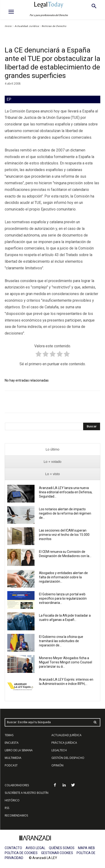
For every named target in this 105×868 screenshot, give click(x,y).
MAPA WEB (86, 848)
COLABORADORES (17, 785)
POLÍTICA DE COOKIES (21, 853)
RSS (7, 808)
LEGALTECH (59, 750)
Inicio (8, 26)
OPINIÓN (57, 765)
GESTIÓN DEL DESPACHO (68, 758)
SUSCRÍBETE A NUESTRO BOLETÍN (27, 793)
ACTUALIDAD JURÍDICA (66, 735)
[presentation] (52, 449)
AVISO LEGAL (35, 848)
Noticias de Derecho (54, 26)
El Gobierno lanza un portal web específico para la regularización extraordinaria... (63, 598)
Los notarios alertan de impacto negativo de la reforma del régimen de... (65, 513)
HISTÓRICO (12, 800)
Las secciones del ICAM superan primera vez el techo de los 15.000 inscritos (64, 535)
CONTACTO (13, 848)
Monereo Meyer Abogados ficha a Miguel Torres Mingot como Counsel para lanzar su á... (66, 662)
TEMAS (9, 735)
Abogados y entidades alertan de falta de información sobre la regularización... (63, 577)
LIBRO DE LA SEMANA (19, 750)
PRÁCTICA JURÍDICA (64, 743)
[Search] (92, 426)
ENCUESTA (12, 743)
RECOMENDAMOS (16, 815)
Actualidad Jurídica (27, 26)
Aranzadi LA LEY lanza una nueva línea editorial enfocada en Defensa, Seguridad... (66, 492)
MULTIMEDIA (13, 758)
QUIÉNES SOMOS (62, 848)
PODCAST (11, 765)
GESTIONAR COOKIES (57, 853)
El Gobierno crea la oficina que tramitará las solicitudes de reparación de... (61, 641)
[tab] (52, 449)
